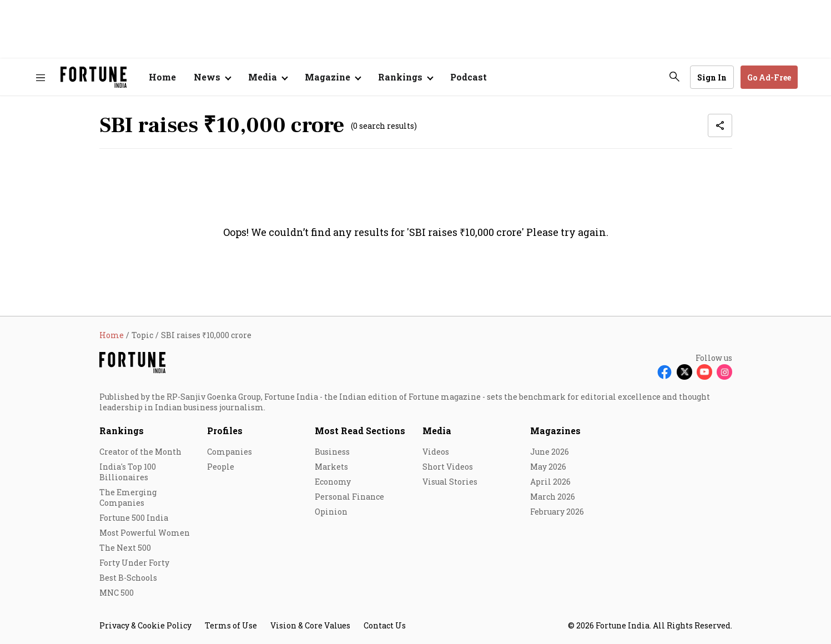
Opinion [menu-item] (331, 512)
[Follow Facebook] (664, 372)
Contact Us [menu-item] (385, 625)
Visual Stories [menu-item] (450, 482)
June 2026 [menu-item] (550, 452)
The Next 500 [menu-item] (125, 548)
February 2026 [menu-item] (557, 512)
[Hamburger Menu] (41, 77)
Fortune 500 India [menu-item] (134, 518)
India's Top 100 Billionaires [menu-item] (128, 472)
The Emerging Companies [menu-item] (128, 497)
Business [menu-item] (332, 452)
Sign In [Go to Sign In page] (712, 77)
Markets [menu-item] (331, 467)
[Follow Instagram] (724, 372)
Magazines (555, 431)
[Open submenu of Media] (268, 77)
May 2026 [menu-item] (548, 467)
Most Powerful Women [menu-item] (145, 533)
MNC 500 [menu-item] (117, 593)
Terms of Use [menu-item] (231, 625)
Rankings (122, 431)
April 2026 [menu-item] (550, 482)
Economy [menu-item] (333, 482)
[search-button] (674, 77)
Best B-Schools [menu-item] (128, 578)
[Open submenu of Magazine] (333, 77)
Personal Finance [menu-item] (349, 497)
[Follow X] (684, 372)
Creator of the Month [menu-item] (140, 452)
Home (162, 77)
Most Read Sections (360, 431)
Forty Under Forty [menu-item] (134, 563)
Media (437, 431)
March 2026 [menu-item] (553, 497)
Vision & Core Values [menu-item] (310, 625)
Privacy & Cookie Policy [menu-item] (145, 625)
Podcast (469, 77)
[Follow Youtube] (704, 372)
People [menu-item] (221, 467)
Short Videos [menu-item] (448, 467)
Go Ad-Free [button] (769, 77)
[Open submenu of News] (212, 77)
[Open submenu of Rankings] (405, 77)
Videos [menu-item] (436, 452)
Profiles (225, 431)
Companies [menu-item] (230, 452)
